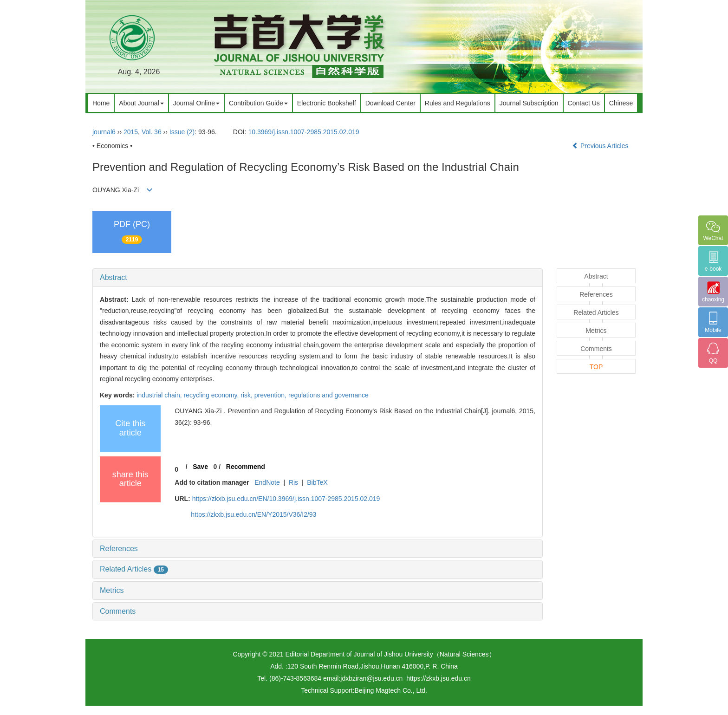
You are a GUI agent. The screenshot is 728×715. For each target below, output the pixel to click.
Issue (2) (182, 132)
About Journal (141, 103)
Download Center (390, 103)
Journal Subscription (529, 103)
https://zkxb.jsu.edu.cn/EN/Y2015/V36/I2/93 (253, 514)
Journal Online (196, 103)
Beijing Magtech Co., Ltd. (390, 690)
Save (200, 467)
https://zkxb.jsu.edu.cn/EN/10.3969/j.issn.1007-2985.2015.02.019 (286, 499)
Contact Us (584, 103)
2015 (131, 132)
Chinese (621, 103)
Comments (118, 611)
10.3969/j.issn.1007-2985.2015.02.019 (304, 132)
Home (101, 103)
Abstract (114, 277)
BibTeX (317, 482)
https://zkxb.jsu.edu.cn (439, 678)
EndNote (267, 482)
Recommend (246, 467)
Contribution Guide (258, 103)
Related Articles (134, 569)
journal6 (104, 132)
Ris (293, 482)
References (119, 549)
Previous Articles (601, 146)
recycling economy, (212, 395)
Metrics (112, 590)
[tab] (318, 278)
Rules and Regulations (458, 103)
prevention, (271, 395)
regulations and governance (328, 395)
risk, (247, 395)
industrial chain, (160, 395)
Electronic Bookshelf (327, 103)
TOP (596, 367)
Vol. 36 (152, 132)
